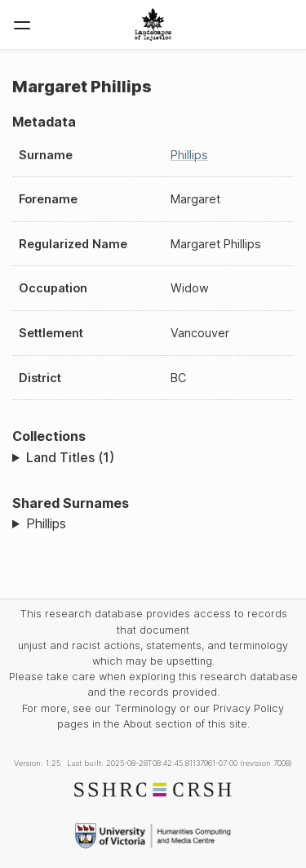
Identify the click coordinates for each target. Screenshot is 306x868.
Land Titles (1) (70, 457)
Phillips (189, 155)
